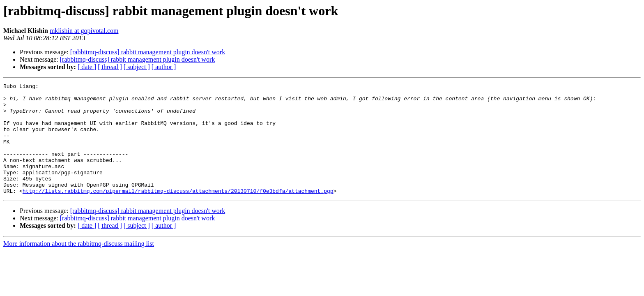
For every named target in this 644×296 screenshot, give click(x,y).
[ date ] (87, 67)
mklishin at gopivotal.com (84, 31)
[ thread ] (110, 67)
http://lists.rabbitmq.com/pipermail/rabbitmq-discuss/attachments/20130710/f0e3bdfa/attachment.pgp (178, 213)
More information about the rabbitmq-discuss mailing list (79, 266)
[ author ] (164, 67)
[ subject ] (137, 67)
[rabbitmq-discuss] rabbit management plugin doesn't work (148, 52)
